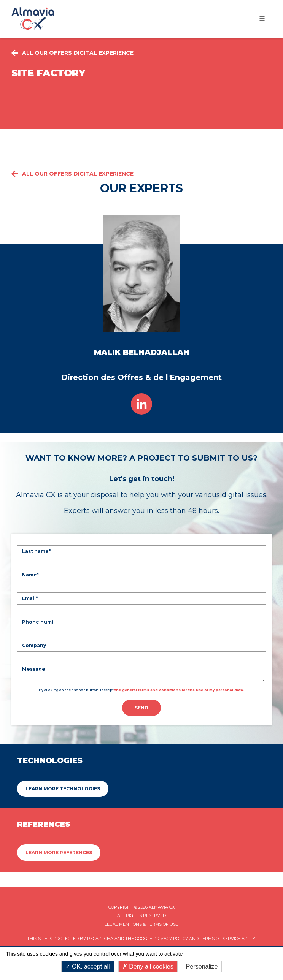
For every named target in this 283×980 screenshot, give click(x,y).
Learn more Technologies (63, 789)
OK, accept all (88, 967)
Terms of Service (220, 939)
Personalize (202, 967)
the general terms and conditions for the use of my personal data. (179, 690)
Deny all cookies (148, 967)
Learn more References (59, 853)
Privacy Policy (171, 939)
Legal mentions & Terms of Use (141, 924)
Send (141, 708)
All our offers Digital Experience (72, 174)
